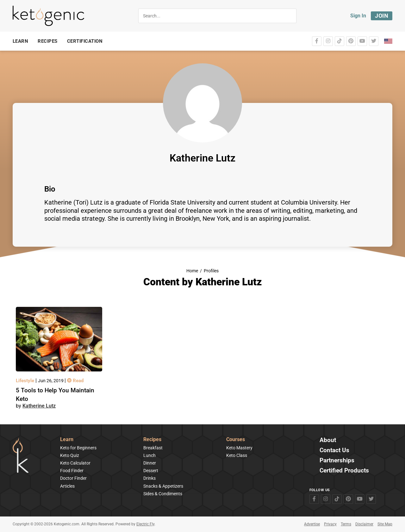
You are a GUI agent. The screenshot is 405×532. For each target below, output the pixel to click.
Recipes (152, 440)
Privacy (330, 524)
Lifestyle (26, 381)
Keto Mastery (239, 448)
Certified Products (344, 471)
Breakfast (153, 448)
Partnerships (337, 461)
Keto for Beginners (78, 448)
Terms (346, 524)
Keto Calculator (75, 463)
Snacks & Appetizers (163, 486)
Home (192, 271)
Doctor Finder (73, 478)
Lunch (150, 455)
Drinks (150, 478)
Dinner (150, 463)
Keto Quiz (70, 455)
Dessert (151, 471)
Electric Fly (145, 524)
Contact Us (334, 450)
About (328, 440)
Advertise (312, 524)
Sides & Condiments (163, 494)
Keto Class (237, 455)
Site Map (385, 524)
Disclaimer (364, 524)
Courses (236, 440)
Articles (67, 486)
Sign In (358, 16)
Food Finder (72, 471)
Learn (67, 440)
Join (382, 16)
